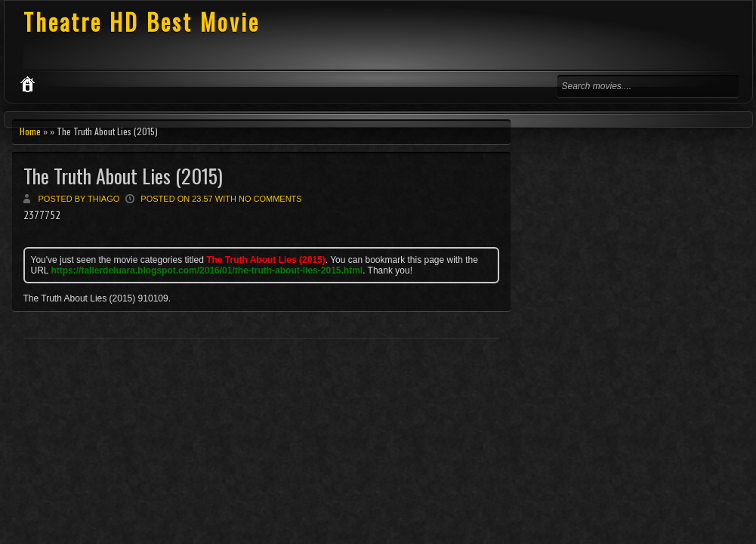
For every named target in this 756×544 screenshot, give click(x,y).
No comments (270, 199)
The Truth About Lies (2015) (123, 176)
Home (30, 131)
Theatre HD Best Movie (142, 22)
